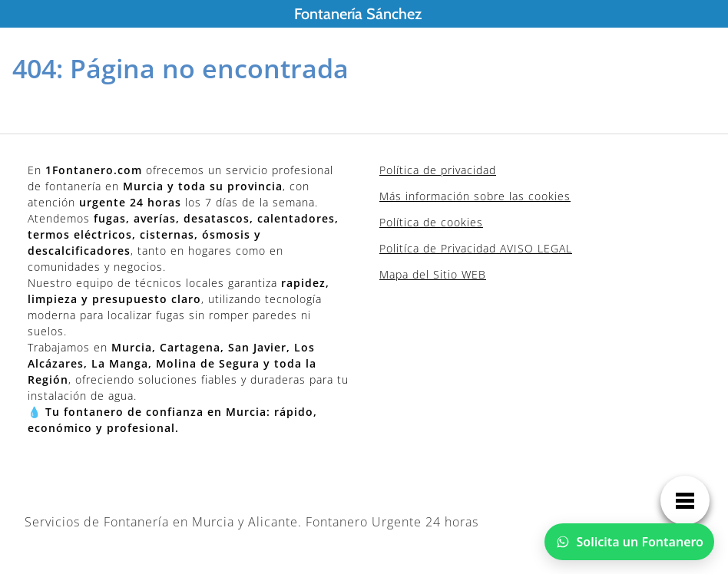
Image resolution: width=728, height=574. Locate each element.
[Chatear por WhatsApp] (630, 542)
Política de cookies (431, 222)
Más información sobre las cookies (475, 196)
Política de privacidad (438, 170)
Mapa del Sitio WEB (433, 274)
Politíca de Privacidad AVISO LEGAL (476, 248)
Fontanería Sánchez (358, 14)
